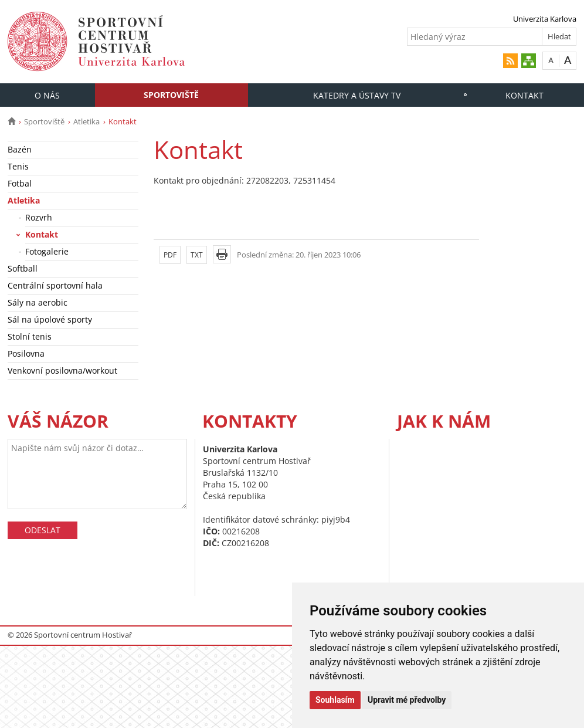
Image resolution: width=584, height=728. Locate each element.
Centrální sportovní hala (55, 285)
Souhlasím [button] (335, 700)
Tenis (18, 166)
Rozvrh (39, 217)
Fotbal (20, 183)
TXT (197, 255)
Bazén (20, 149)
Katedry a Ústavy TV (357, 95)
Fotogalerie (47, 251)
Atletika (86, 121)
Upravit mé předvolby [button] (407, 700)
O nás (47, 95)
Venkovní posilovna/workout (62, 370)
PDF (170, 255)
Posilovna (26, 353)
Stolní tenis (30, 336)
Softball (23, 268)
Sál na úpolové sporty (50, 319)
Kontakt (524, 95)
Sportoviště (171, 95)
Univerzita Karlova (545, 19)
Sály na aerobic (38, 302)
